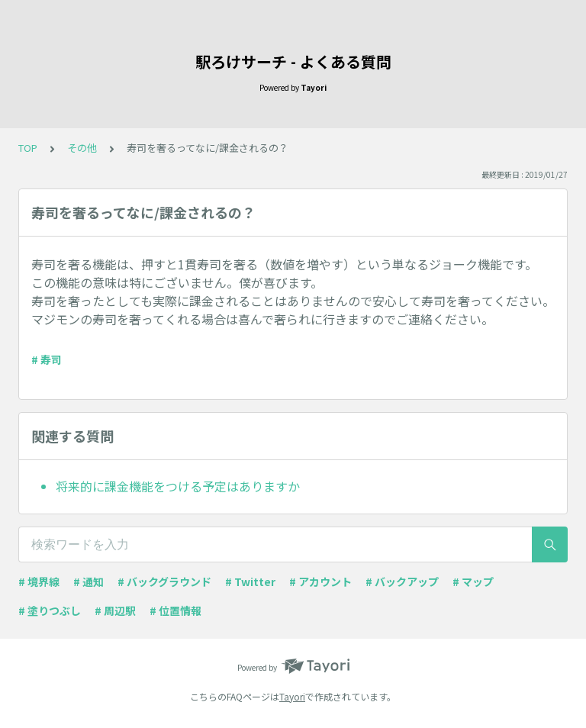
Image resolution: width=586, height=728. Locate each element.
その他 (82, 148)
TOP (28, 148)
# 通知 (89, 581)
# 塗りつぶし (50, 610)
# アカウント (320, 581)
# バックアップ (402, 581)
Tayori (292, 696)
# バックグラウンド (164, 581)
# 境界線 (39, 581)
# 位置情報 (175, 610)
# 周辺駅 (115, 610)
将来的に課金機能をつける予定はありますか (178, 486)
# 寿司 (47, 359)
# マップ (473, 581)
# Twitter (250, 581)
